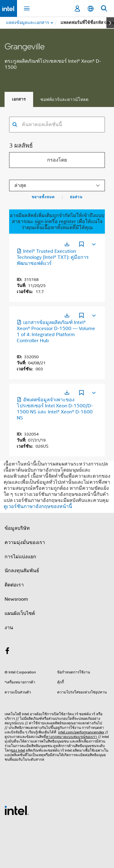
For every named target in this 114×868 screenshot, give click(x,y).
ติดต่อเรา (14, 585)
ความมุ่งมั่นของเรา (25, 542)
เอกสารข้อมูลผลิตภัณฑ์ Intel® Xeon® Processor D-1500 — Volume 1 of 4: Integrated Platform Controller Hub (56, 332)
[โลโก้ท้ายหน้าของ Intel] (17, 810)
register (67, 222)
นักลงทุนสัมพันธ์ (22, 571)
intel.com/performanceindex (81, 732)
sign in (42, 222)
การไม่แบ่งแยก (20, 557)
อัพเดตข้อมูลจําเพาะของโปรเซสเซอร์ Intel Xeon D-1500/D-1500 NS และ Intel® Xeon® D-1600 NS (55, 409)
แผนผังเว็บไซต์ (20, 613)
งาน (9, 628)
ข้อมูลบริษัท (17, 528)
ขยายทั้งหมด (43, 197)
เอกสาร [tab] (19, 99)
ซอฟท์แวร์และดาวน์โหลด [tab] (64, 99)
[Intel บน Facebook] (7, 652)
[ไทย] (91, 9)
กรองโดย (57, 160)
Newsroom (16, 599)
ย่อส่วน (76, 197)
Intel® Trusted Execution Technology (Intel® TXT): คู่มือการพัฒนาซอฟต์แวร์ (53, 257)
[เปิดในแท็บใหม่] (67, 244)
